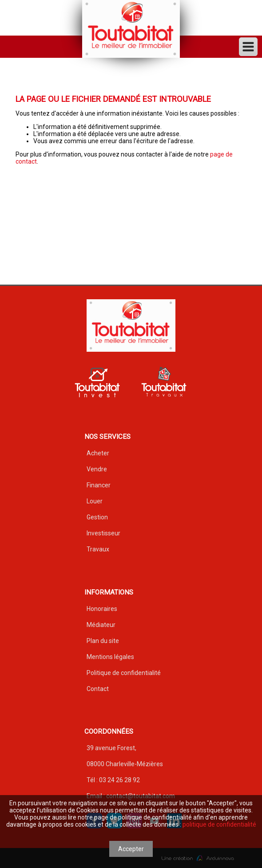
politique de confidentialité (219, 824)
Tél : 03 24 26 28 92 (113, 780)
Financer (99, 485)
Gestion (97, 517)
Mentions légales (110, 657)
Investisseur (103, 533)
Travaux (98, 549)
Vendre (97, 469)
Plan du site (103, 641)
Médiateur (101, 625)
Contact (98, 689)
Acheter (98, 453)
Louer (95, 501)
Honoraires (102, 609)
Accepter (131, 849)
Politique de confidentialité (124, 673)
